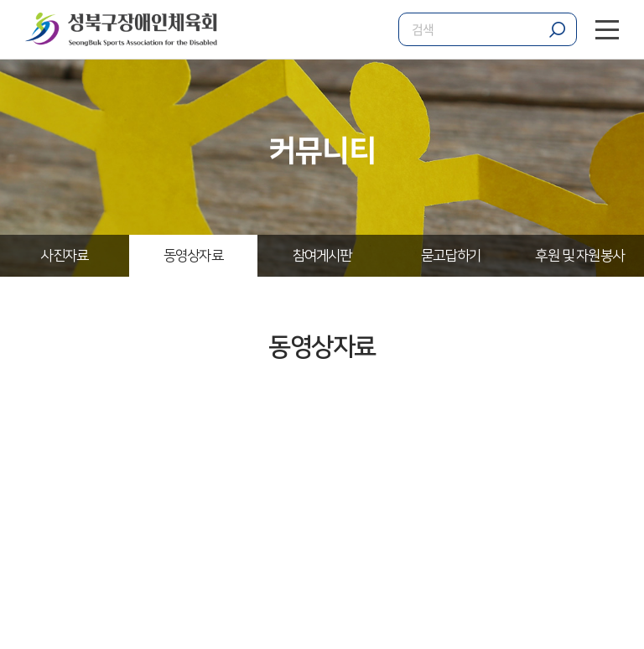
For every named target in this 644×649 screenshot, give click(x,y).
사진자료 (64, 256)
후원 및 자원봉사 (579, 256)
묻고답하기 (451, 256)
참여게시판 (322, 256)
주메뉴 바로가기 (0, 0)
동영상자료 (193, 256)
